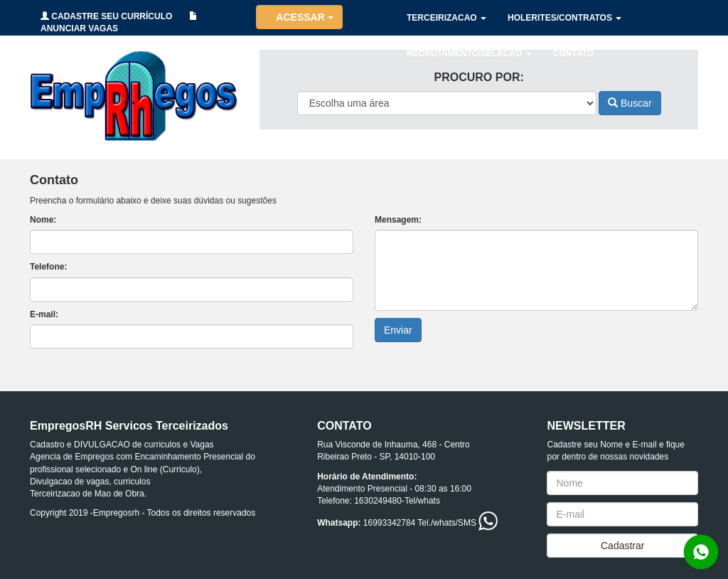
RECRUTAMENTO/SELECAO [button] (469, 53)
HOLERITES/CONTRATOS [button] (564, 18)
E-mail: (44, 314)
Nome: (43, 220)
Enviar (398, 330)
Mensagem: (398, 220)
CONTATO (573, 53)
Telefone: (48, 267)
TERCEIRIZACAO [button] (446, 18)
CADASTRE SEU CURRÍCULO (106, 16)
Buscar (630, 103)
